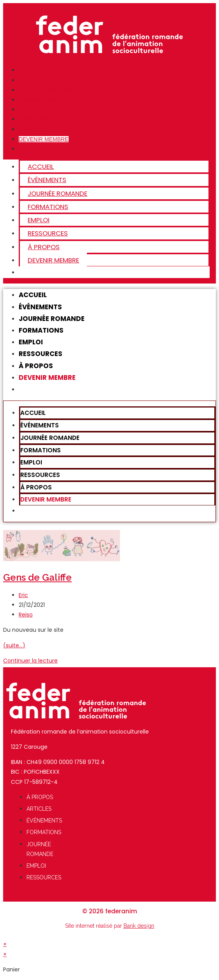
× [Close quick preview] (5, 944)
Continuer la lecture (30, 661)
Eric (23, 595)
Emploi (29, 110)
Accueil (31, 70)
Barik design (139, 926)
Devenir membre (44, 139)
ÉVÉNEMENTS (37, 80)
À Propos (33, 129)
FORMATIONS (37, 100)
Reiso (26, 615)
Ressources (38, 119)
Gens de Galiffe (37, 577)
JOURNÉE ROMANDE (46, 90)
